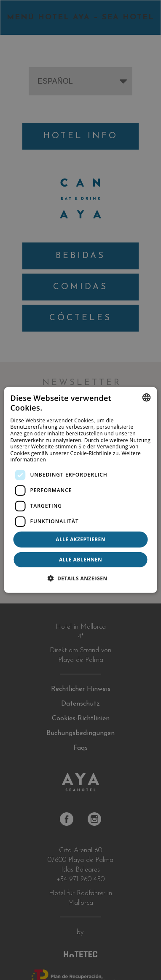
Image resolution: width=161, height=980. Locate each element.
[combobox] (146, 398)
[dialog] (81, 490)
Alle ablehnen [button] (80, 560)
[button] (80, 578)
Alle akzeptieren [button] (80, 539)
